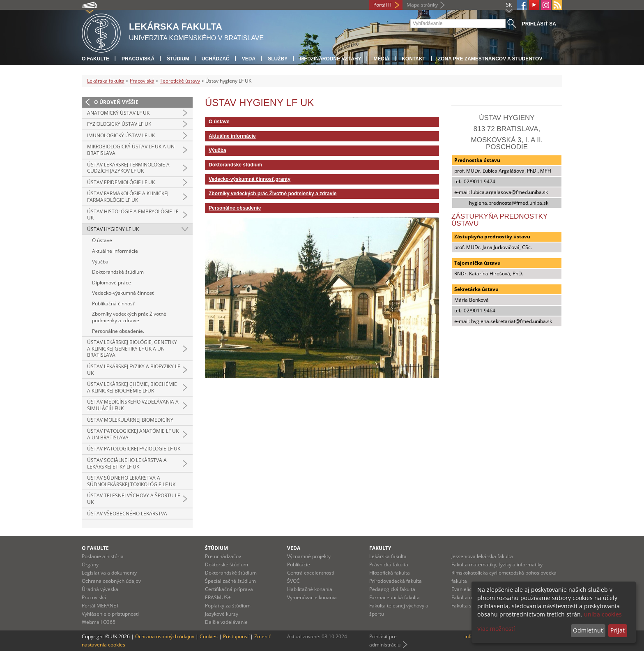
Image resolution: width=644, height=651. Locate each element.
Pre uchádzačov (223, 556)
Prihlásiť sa (539, 24)
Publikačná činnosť (113, 304)
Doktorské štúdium (227, 564)
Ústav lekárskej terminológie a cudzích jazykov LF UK (128, 168)
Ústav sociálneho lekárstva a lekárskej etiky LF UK (127, 463)
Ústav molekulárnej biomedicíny (130, 420)
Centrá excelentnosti (311, 573)
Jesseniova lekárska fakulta (482, 556)
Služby (278, 59)
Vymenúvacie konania (312, 597)
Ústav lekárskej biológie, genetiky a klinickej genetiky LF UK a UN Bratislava (132, 349)
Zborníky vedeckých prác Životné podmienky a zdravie (129, 317)
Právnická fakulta (389, 564)
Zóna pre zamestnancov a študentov (490, 59)
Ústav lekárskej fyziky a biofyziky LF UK (133, 370)
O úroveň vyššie (116, 102)
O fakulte (95, 59)
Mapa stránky (422, 5)
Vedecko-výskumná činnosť (123, 293)
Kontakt (414, 59)
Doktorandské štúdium (118, 272)
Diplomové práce (112, 283)
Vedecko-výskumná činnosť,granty (250, 179)
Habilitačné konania (310, 589)
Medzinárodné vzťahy (330, 59)
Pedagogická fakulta (392, 589)
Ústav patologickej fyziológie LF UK (134, 449)
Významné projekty (309, 556)
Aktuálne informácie (115, 251)
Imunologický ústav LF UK (121, 135)
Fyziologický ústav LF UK (119, 124)
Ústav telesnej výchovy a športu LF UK (133, 499)
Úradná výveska (100, 589)
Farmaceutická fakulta (394, 597)
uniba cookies (603, 614)
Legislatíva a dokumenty (109, 573)
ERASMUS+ (218, 597)
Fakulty (380, 548)
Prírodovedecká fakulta (396, 581)
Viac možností (496, 629)
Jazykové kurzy (222, 614)
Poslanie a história (103, 556)
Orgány (90, 564)
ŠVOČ (293, 581)
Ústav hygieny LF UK (113, 229)
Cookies (209, 636)
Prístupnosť (236, 636)
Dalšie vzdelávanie (226, 622)
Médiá (381, 59)
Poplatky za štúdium (228, 606)
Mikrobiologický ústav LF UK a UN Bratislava (131, 150)
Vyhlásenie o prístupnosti (110, 614)
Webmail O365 (99, 622)
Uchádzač (216, 59)
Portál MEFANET (100, 606)
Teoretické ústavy (180, 81)
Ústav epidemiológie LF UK (121, 182)
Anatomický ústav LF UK (118, 113)
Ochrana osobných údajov (111, 581)
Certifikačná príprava (229, 589)
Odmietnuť (588, 630)
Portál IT (383, 5)
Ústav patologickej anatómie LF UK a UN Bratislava (133, 434)
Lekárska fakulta (106, 81)
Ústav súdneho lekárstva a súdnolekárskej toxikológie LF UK (131, 481)
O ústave (102, 240)
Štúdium (178, 59)
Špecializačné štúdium (230, 581)
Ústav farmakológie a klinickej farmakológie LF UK (128, 197)
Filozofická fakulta (390, 573)
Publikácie (299, 564)
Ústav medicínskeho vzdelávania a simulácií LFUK (133, 405)
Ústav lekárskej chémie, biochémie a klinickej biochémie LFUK (132, 387)
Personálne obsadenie (235, 208)
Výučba (100, 262)
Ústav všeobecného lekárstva (127, 514)
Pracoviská (138, 59)
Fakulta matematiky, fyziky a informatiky (497, 564)
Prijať (618, 630)
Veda (249, 59)
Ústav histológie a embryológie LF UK (133, 215)
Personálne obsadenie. (118, 331)
